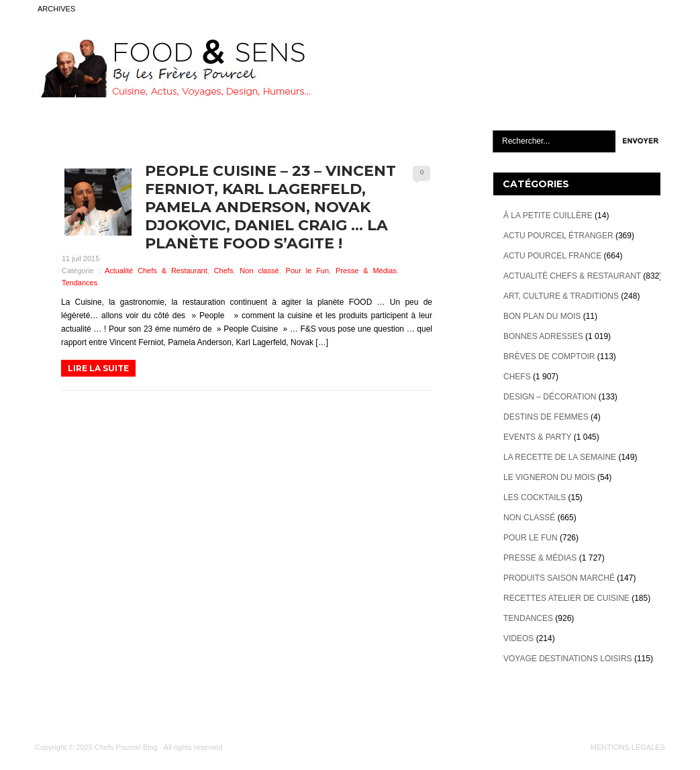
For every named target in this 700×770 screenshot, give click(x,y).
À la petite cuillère (548, 215)
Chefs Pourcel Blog (126, 747)
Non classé (259, 271)
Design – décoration (550, 397)
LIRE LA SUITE (98, 368)
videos (518, 638)
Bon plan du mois (542, 316)
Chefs (224, 271)
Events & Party (537, 437)
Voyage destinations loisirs (568, 659)
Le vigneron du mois (549, 477)
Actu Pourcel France (552, 256)
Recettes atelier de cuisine (566, 598)
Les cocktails (535, 497)
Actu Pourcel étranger (558, 236)
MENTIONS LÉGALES (628, 747)
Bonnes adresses (543, 336)
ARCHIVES (56, 9)
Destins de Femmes (546, 417)
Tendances (80, 283)
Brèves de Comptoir (549, 356)
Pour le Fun (308, 271)
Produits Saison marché (559, 578)
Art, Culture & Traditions (561, 296)
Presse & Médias (366, 271)
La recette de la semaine (560, 457)
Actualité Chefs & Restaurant (156, 271)
